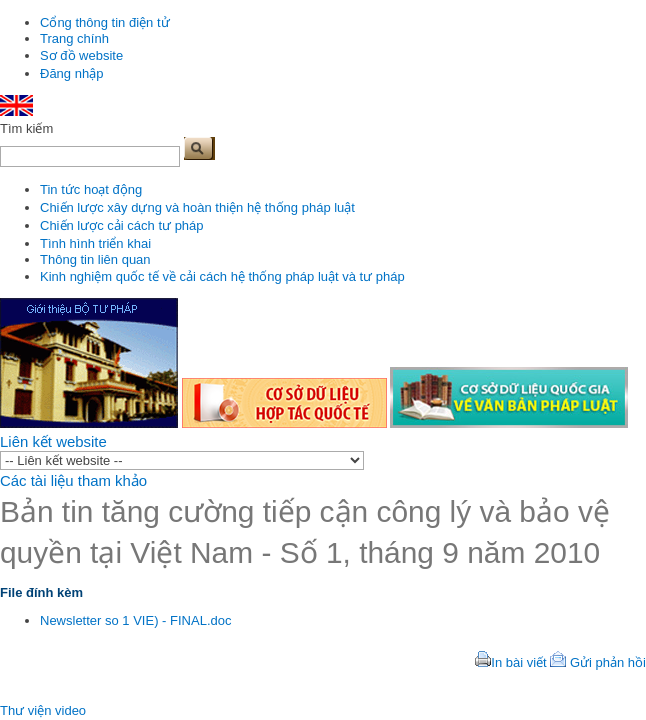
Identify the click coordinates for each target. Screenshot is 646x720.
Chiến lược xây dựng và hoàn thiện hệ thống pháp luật (197, 207)
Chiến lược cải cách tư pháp (122, 225)
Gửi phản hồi (608, 662)
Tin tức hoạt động (91, 189)
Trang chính (74, 38)
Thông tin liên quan (95, 259)
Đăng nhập (71, 73)
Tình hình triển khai (95, 243)
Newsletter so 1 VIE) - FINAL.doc (135, 620)
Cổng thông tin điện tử (105, 22)
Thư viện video (43, 710)
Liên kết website (53, 441)
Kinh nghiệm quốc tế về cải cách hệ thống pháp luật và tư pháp (222, 276)
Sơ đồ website (81, 55)
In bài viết (518, 662)
